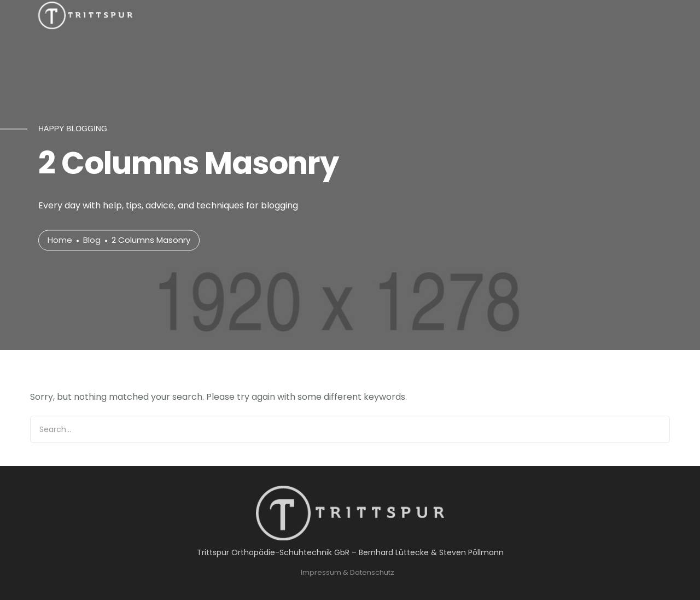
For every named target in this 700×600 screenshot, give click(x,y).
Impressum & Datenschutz (348, 572)
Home (60, 240)
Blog (92, 240)
